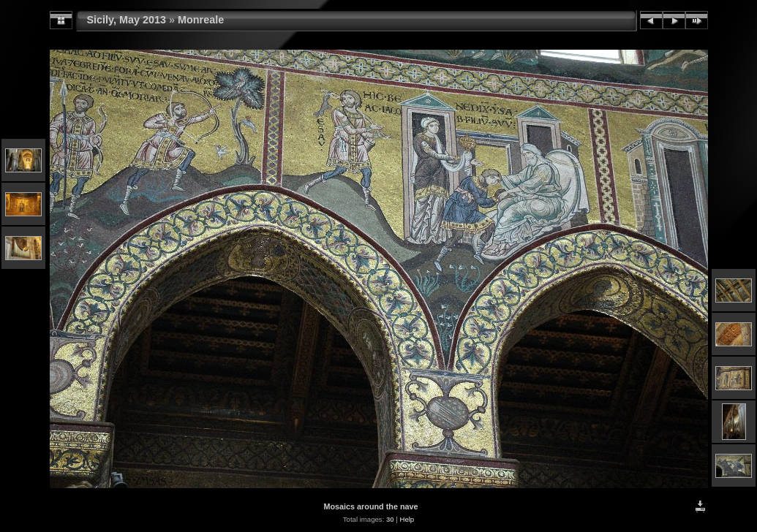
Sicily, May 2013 (127, 20)
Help (407, 519)
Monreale (201, 20)
